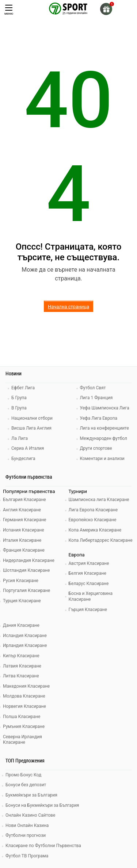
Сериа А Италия (28, 448)
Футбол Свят (93, 388)
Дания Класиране (21, 625)
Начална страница (68, 307)
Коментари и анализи (102, 459)
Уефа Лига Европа (99, 418)
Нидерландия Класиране (29, 560)
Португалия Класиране (26, 591)
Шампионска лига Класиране (99, 500)
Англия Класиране (22, 510)
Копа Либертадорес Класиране (101, 540)
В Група (19, 408)
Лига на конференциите (104, 428)
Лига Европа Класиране (93, 510)
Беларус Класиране (89, 584)
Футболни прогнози (26, 835)
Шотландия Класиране (26, 570)
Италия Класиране (22, 540)
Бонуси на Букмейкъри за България (42, 805)
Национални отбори (32, 418)
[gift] (106, 9)
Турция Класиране (22, 601)
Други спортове (96, 448)
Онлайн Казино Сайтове (30, 815)
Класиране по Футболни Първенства (43, 846)
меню (9, 10)
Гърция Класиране (88, 610)
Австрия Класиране (89, 563)
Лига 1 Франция (96, 398)
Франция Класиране (24, 550)
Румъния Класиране (24, 727)
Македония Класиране (26, 686)
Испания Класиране (24, 530)
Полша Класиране (22, 717)
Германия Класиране (24, 520)
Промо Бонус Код (23, 775)
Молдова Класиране (24, 696)
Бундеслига (23, 459)
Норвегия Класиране (24, 706)
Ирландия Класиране (25, 646)
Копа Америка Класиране (95, 530)
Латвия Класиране (22, 666)
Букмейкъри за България (31, 795)
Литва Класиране (21, 676)
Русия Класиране (21, 581)
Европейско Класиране (93, 520)
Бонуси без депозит (26, 785)
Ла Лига (20, 438)
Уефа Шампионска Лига (105, 408)
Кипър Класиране (21, 656)
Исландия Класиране (25, 636)
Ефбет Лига (23, 388)
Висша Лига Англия (31, 428)
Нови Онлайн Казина (27, 825)
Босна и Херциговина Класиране (91, 596)
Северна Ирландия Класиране (22, 740)
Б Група (19, 398)
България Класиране (24, 500)
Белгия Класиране (87, 573)
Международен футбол (104, 438)
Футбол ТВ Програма (27, 856)
